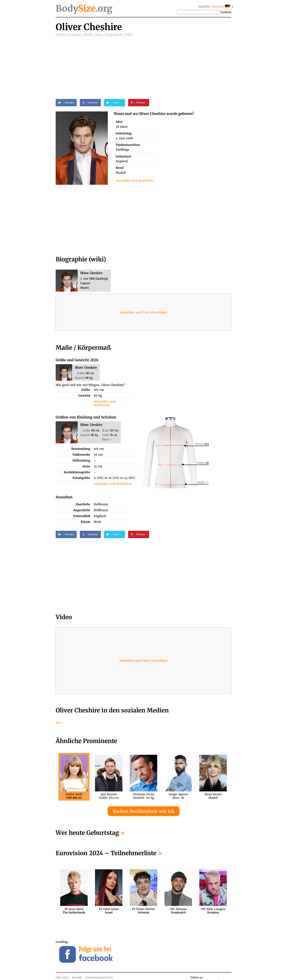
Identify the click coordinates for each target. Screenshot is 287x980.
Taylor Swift (74, 796)
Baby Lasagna (213, 911)
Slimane (178, 911)
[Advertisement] (143, 65)
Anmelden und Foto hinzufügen (144, 312)
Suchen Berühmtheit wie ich (144, 811)
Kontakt (77, 977)
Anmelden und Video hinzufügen (144, 661)
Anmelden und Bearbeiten (135, 181)
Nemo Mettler (143, 911)
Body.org (84, 8)
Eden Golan (109, 911)
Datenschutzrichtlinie (99, 977)
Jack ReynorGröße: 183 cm (109, 796)
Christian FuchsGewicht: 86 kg (144, 796)
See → (60, 722)
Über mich (62, 977)
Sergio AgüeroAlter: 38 (178, 796)
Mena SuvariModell (213, 796)
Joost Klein (74, 911)
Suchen (226, 12)
